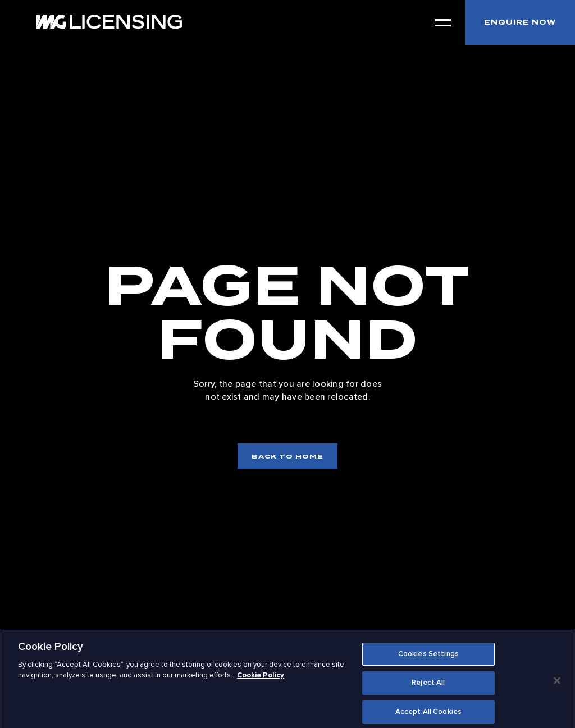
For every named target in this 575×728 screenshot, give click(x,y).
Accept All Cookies (428, 716)
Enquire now (520, 22)
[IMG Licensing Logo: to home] (109, 22)
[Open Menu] (443, 23)
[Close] (557, 684)
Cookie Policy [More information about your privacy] (261, 679)
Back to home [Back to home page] (287, 456)
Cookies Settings (428, 658)
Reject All (428, 687)
